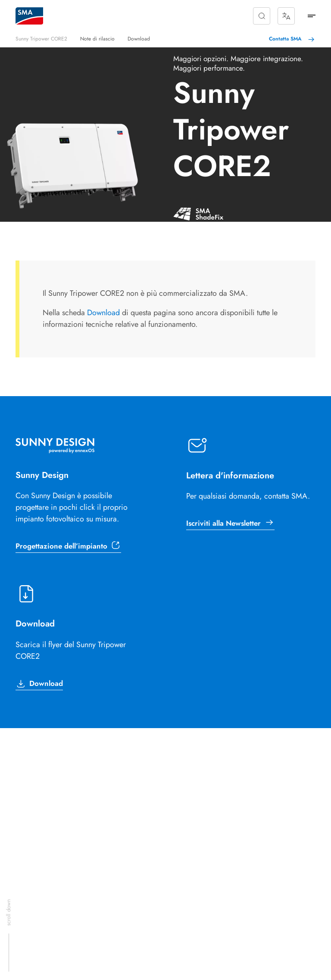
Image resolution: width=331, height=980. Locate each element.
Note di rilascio (97, 39)
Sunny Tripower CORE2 (41, 39)
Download (139, 39)
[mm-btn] (312, 16)
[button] (262, 16)
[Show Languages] (286, 16)
